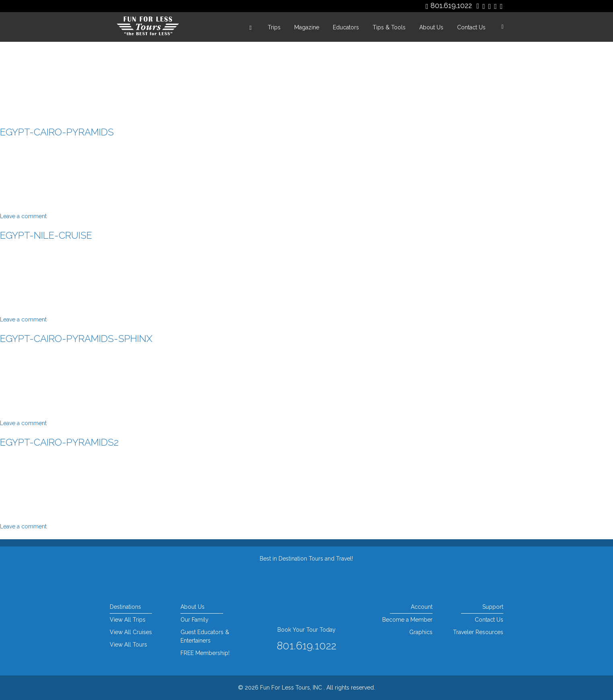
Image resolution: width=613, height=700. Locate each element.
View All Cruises (131, 632)
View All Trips (128, 620)
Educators (346, 27)
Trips (274, 27)
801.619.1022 (451, 5)
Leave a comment (23, 216)
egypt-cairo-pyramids (57, 132)
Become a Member (407, 620)
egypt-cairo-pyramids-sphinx (76, 339)
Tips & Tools (389, 27)
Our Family (195, 620)
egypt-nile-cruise (46, 235)
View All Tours (128, 645)
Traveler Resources (478, 632)
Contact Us (471, 27)
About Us (431, 27)
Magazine (307, 27)
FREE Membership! (205, 653)
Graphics (421, 632)
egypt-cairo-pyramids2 (59, 442)
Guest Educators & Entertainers (205, 636)
